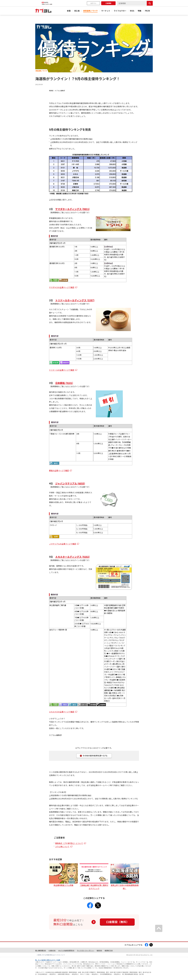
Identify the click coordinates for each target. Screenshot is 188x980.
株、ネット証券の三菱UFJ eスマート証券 (48, 960)
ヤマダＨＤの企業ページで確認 (62, 287)
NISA (132, 11)
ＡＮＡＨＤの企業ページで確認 (62, 712)
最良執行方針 (109, 950)
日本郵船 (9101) (64, 383)
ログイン (93, 3)
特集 (140, 11)
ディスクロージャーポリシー (86, 950)
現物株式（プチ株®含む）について (69, 843)
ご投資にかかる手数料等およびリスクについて (51, 955)
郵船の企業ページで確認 (59, 470)
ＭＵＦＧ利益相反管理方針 (66, 950)
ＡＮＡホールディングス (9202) (72, 557)
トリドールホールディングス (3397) (75, 300)
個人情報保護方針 (41, 950)
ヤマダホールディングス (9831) (72, 209)
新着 (69, 11)
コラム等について (62, 846)
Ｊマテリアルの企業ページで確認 (63, 544)
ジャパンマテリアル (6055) (70, 483)
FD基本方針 (52, 950)
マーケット (106, 11)
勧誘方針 (99, 950)
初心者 (77, 11)
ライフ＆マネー (120, 11)
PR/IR (147, 11)
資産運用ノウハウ (90, 11)
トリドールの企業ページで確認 (62, 370)
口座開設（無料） (118, 922)
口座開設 (108, 3)
